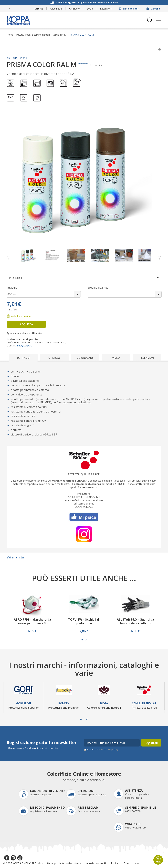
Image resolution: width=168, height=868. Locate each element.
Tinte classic (15, 278)
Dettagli (23, 358)
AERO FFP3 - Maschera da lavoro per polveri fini (32, 621)
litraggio (12, 288)
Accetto (103, 750)
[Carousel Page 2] (86, 640)
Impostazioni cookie (96, 863)
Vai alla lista (15, 557)
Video (116, 358)
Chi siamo (74, 9)
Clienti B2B (56, 9)
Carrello (154, 9)
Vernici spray (59, 35)
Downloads (85, 358)
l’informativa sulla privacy (106, 750)
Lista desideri (129, 9)
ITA (8, 9)
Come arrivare (132, 863)
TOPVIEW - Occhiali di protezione (84, 621)
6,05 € (32, 631)
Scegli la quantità (98, 288)
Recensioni (106, 9)
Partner (115, 863)
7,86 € (84, 631)
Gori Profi (24, 703)
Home (10, 35)
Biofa (104, 703)
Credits (39, 863)
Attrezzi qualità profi (84, 474)
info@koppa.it (25, 346)
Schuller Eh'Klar (144, 703)
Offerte (39, 9)
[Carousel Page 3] (87, 719)
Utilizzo (54, 358)
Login (90, 9)
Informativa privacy (70, 863)
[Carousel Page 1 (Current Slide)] (82, 640)
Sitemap (51, 863)
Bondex (64, 703)
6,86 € (135, 631)
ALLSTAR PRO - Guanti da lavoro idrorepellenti (135, 621)
